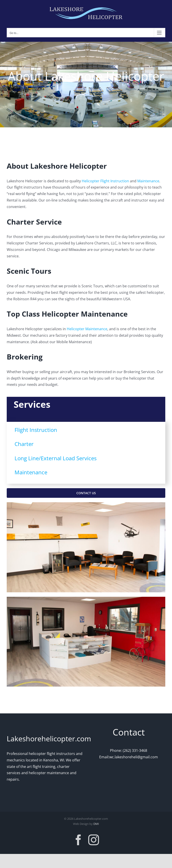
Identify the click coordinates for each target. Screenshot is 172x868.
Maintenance (148, 181)
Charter (24, 444)
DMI (96, 824)
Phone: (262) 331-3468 (129, 750)
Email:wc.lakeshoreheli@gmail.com (129, 757)
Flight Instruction (36, 430)
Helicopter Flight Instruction (105, 181)
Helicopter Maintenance (87, 329)
